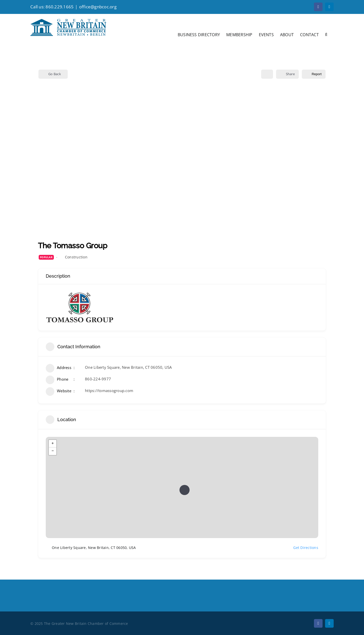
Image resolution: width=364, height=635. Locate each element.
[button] (326, 34)
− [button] (53, 451)
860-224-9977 (98, 379)
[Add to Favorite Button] (267, 74)
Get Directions (303, 548)
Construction (76, 257)
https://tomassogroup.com (109, 391)
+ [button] (53, 444)
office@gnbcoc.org (98, 7)
